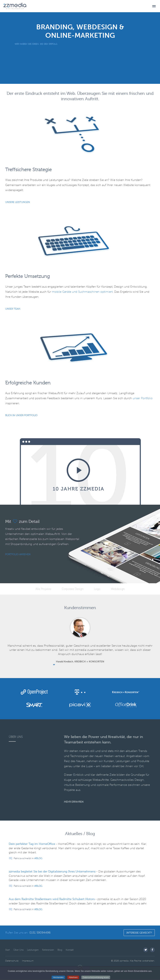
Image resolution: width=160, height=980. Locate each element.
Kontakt (70, 950)
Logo (97, 589)
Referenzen (48, 950)
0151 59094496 (40, 933)
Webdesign (118, 589)
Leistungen (33, 950)
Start (8, 950)
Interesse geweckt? (139, 933)
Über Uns (19, 950)
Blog (39, 858)
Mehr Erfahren (74, 802)
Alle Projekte (43, 589)
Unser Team (13, 309)
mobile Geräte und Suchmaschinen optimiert (82, 292)
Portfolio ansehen (18, 554)
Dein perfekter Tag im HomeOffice (32, 844)
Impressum (28, 961)
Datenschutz (12, 961)
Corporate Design (73, 589)
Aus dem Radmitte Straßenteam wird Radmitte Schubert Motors (52, 899)
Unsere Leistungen (18, 202)
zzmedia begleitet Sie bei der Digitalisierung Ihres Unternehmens (52, 871)
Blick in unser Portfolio (21, 415)
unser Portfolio (143, 398)
